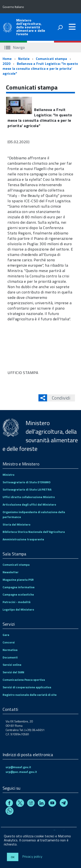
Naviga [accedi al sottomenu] (14, 47)
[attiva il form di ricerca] (60, 27)
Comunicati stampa (52, 59)
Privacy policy (32, 857)
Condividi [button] (59, 398)
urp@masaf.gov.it (18, 767)
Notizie (24, 59)
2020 (7, 64)
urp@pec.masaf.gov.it (21, 772)
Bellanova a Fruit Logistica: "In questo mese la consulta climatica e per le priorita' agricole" (40, 68)
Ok (13, 857)
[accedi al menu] (72, 27)
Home (7, 59)
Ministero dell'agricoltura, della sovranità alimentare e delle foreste (31, 27)
